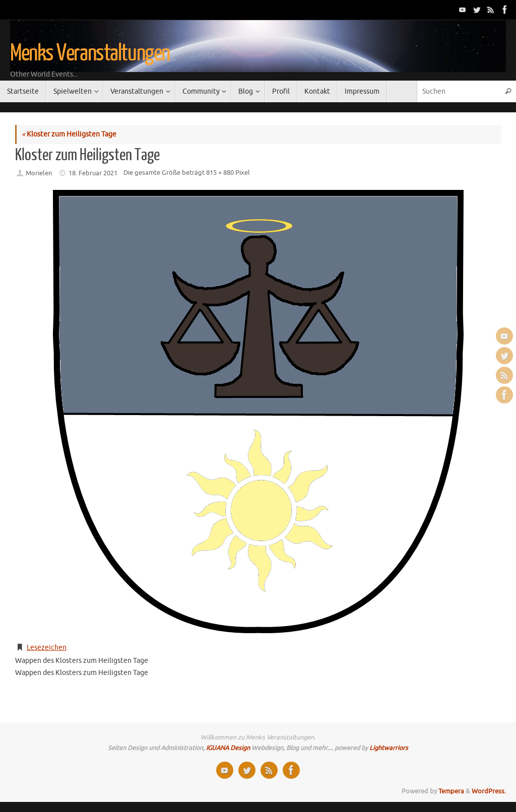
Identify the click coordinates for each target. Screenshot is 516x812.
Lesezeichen (47, 648)
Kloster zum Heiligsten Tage (69, 134)
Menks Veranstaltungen (90, 53)
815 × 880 (220, 173)
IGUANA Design (228, 748)
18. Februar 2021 (93, 173)
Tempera (451, 791)
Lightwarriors (389, 748)
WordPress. (489, 791)
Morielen (39, 173)
